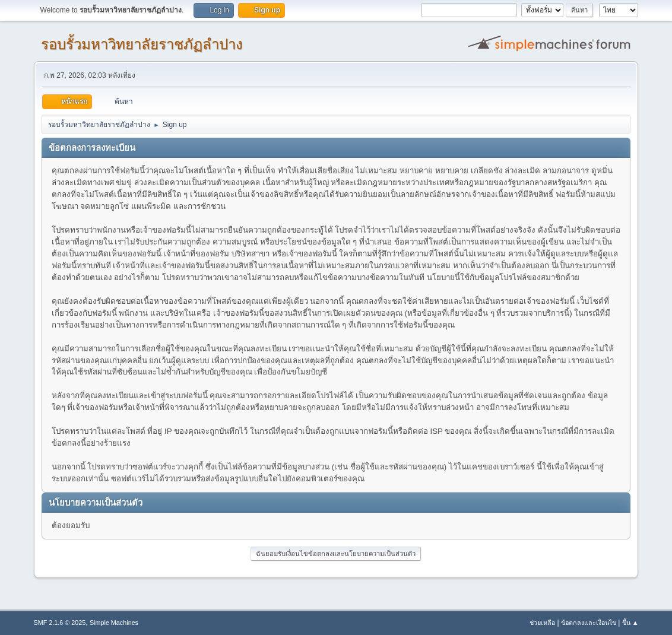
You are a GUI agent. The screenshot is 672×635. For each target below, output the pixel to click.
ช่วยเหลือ (542, 623)
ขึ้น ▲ (630, 623)
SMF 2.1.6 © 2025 (60, 623)
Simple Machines (114, 623)
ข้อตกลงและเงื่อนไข (589, 623)
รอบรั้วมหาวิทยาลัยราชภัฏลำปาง (142, 44)
